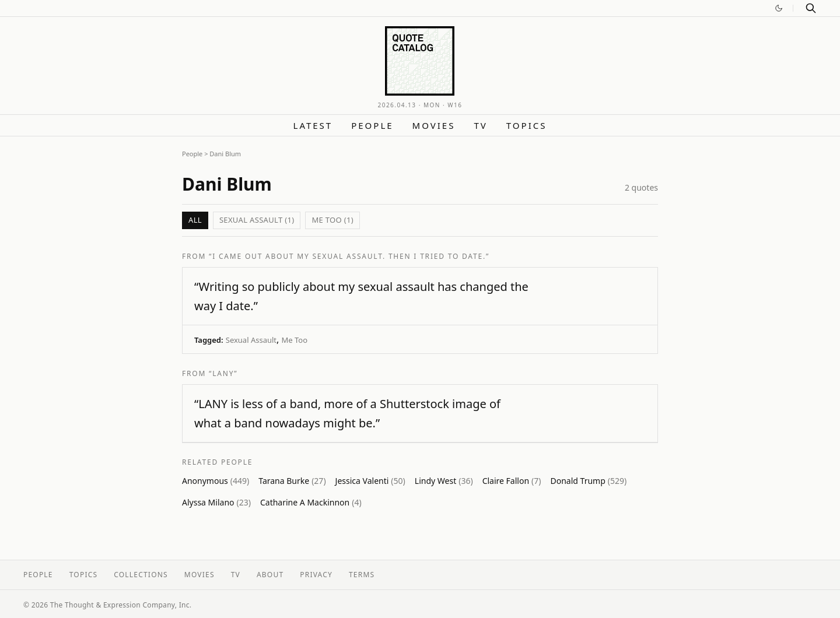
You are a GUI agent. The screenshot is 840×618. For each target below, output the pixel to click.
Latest (313, 125)
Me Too (295, 340)
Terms (362, 575)
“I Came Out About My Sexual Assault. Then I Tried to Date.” (349, 256)
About (270, 575)
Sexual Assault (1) (257, 220)
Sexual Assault (251, 340)
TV (480, 125)
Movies (434, 125)
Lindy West (444, 481)
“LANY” (223, 373)
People (372, 125)
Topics (527, 125)
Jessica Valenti (370, 481)
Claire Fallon (512, 481)
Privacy (316, 575)
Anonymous (216, 481)
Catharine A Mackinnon (311, 502)
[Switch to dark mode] (779, 8)
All (195, 220)
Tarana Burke (292, 481)
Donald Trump (588, 481)
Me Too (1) (332, 220)
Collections (141, 575)
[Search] (811, 8)
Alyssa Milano (216, 502)
